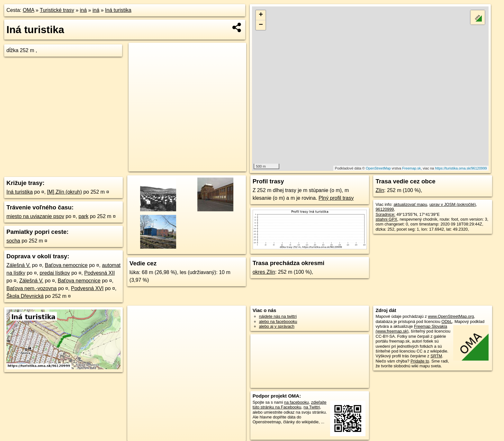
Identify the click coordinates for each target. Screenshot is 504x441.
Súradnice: (385, 214)
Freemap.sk (411, 168)
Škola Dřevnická (25, 296)
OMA (29, 10)
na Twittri (312, 407)
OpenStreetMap (378, 168)
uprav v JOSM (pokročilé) (453, 204)
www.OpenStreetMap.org (451, 316)
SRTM (436, 356)
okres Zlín (264, 272)
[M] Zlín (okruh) (64, 192)
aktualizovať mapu (410, 204)
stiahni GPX (386, 219)
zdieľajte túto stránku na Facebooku (290, 405)
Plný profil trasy (336, 198)
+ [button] (261, 15)
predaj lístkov (55, 273)
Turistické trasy (57, 10)
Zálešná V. (18, 265)
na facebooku (297, 402)
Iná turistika (118, 10)
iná (83, 10)
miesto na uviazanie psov (35, 216)
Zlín (380, 190)
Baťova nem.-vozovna (32, 288)
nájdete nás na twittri (278, 316)
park (83, 216)
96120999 (385, 209)
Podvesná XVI (87, 288)
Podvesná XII (99, 273)
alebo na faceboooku (278, 322)
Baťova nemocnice (66, 265)
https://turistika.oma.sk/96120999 (461, 168)
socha (13, 241)
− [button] (261, 25)
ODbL (447, 322)
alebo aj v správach (277, 326)
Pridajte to (420, 361)
